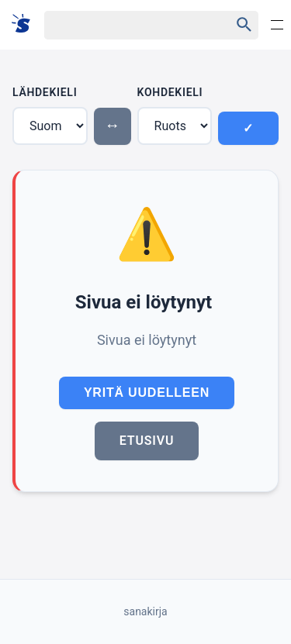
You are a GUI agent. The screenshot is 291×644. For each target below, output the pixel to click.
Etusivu (147, 441)
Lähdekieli (45, 92)
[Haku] (124, 25)
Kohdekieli (170, 92)
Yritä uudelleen (147, 393)
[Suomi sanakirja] (26, 24)
